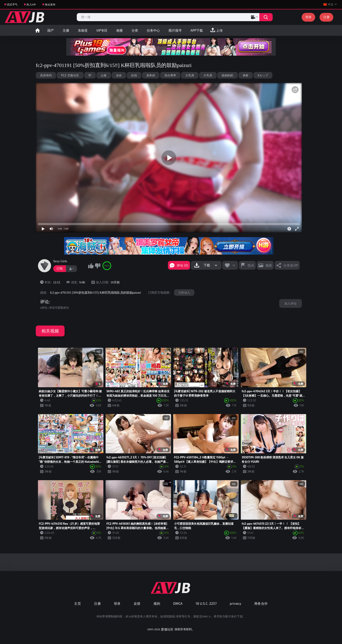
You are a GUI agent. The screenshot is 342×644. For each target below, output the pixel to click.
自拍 (134, 75)
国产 (51, 30)
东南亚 (83, 30)
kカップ (263, 75)
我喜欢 (91, 266)
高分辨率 (170, 75)
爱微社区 (167, 629)
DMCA (178, 603)
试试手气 (12, 4)
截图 (269, 265)
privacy (236, 603)
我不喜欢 (97, 266)
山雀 (104, 75)
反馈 (137, 603)
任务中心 (153, 30)
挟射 (246, 75)
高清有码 (46, 75)
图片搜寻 (175, 30)
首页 (38, 30)
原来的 (151, 75)
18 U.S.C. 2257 (206, 603)
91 (90, 75)
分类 (135, 30)
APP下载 (197, 30)
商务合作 (261, 603)
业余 (119, 75)
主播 (66, 30)
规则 (157, 603)
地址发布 (50, 4)
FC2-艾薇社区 (70, 75)
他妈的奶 (227, 75)
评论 (44, 302)
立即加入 (184, 293)
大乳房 (190, 75)
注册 (326, 17)
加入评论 (291, 303)
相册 (120, 30)
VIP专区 (102, 30)
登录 (309, 17)
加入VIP (31, 4)
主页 (78, 603)
